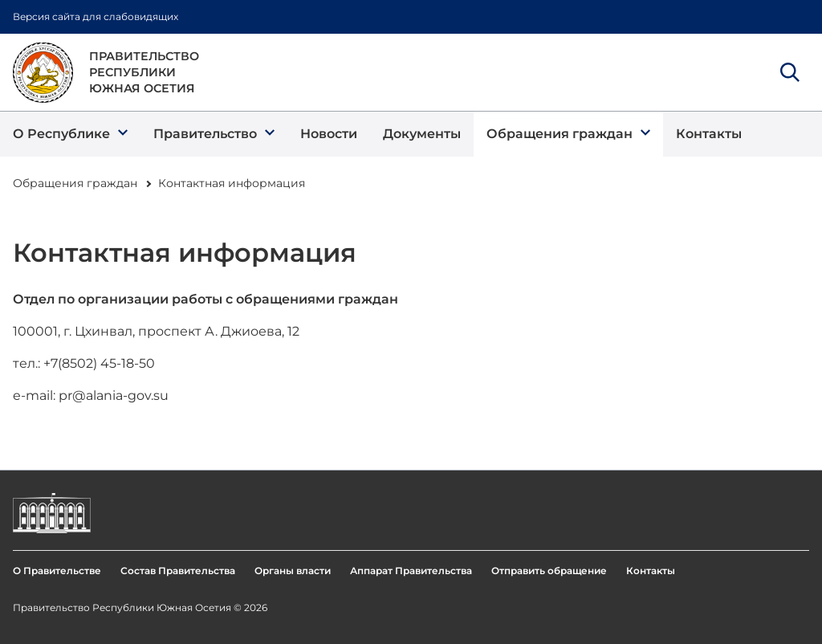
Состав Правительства (178, 571)
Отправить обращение (549, 571)
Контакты (651, 571)
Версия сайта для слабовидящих (96, 16)
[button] (70, 134)
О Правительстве (57, 571)
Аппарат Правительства (411, 571)
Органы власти (293, 571)
